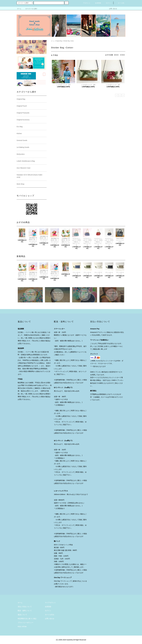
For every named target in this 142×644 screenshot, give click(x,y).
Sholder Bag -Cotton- (69, 41)
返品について (22, 615)
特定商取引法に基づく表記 (27, 619)
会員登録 (97, 3)
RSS (19, 627)
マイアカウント (50, 603)
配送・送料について (25, 611)
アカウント (85, 3)
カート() (120, 3)
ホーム (19, 9)
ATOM (24, 627)
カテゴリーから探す (30, 9)
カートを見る (50, 615)
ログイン (108, 3)
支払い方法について (25, 607)
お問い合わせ (112, 9)
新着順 (122, 55)
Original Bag (59, 41)
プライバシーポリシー (26, 623)
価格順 (116, 55)
